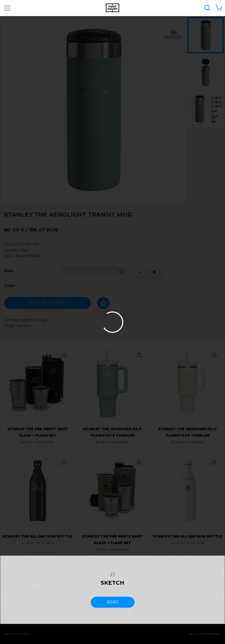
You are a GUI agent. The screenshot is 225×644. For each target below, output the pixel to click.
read (113, 602)
